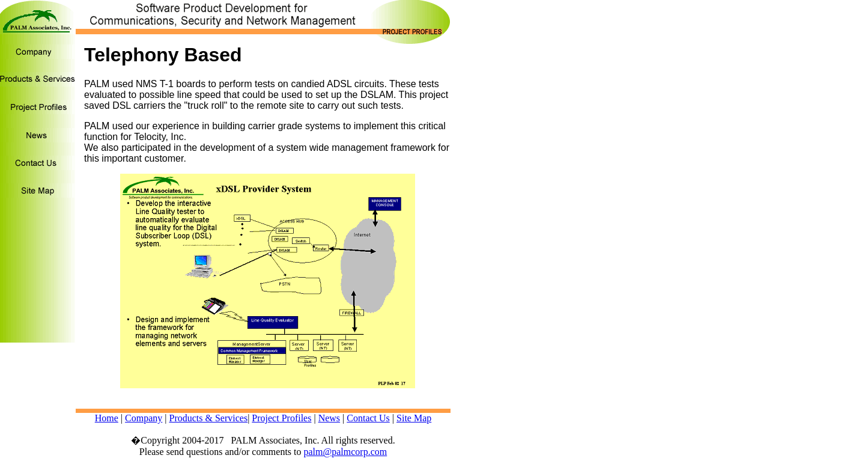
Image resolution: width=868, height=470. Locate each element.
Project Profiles (281, 418)
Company (144, 418)
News (329, 418)
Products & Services (208, 418)
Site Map (414, 418)
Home (107, 418)
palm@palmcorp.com (346, 452)
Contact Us (368, 418)
